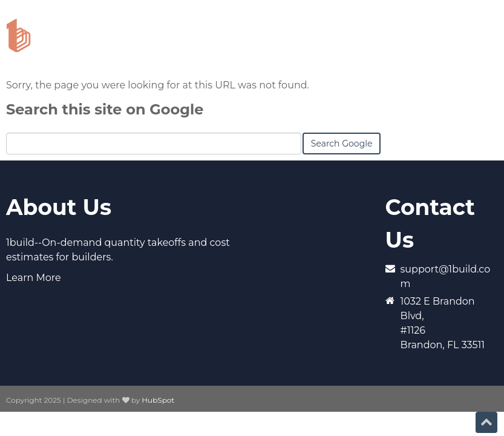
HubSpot (158, 400)
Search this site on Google (105, 109)
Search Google (342, 144)
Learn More (34, 278)
